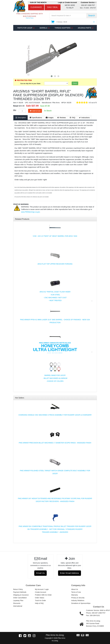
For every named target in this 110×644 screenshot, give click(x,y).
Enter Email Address (70, 573)
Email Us (40, 573)
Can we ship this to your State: (30, 84)
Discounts (17, 603)
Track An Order (40, 600)
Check (75, 83)
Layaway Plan (18, 600)
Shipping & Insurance (21, 595)
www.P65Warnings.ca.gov (30, 212)
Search (91, 16)
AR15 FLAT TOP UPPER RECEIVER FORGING (55, 264)
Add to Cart (35, 111)
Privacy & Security (78, 598)
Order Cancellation (20, 598)
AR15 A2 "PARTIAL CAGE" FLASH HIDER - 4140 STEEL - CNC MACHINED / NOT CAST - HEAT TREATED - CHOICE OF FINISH (55, 298)
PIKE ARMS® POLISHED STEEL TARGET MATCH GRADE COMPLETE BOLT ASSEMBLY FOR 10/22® (55, 472)
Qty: (15, 110)
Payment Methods (20, 592)
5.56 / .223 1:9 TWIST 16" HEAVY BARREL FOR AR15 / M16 (55, 236)
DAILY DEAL (53, 7)
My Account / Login (42, 589)
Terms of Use (76, 592)
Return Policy (18, 589)
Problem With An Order (43, 595)
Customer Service (89, 2)
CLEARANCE (36, 7)
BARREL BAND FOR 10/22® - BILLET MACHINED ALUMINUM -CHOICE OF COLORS (55, 378)
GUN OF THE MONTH (38, 2)
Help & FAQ (39, 603)
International (18, 606)
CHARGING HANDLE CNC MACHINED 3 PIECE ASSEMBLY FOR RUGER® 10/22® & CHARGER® (55, 415)
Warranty (75, 595)
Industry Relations (78, 600)
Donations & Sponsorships (81, 603)
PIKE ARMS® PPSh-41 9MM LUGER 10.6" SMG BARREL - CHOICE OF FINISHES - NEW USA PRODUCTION (55, 321)
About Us (75, 589)
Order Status (40, 598)
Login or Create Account (67, 2)
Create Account (41, 592)
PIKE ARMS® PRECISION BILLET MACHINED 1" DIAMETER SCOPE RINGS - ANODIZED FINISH (55, 443)
